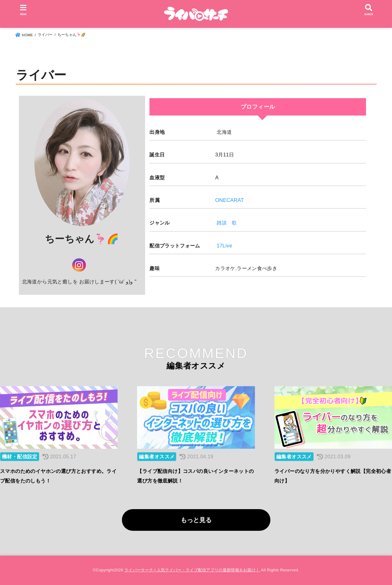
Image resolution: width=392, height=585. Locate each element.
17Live (224, 246)
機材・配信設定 (20, 457)
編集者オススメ (157, 457)
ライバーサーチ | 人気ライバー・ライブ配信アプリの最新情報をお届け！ (192, 570)
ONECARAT (229, 200)
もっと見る (196, 520)
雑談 (222, 223)
